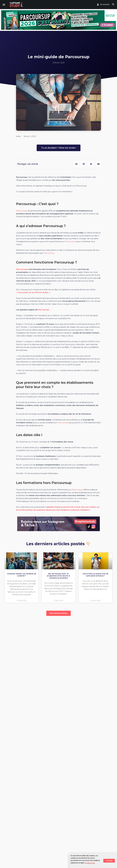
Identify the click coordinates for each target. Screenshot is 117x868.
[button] (76, 164)
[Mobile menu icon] (4, 5)
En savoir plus (90, 863)
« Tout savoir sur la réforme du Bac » (33, 292)
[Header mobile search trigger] (113, 4)
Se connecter (105, 4)
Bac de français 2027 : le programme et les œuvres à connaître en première (58, 576)
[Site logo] (17, 5)
